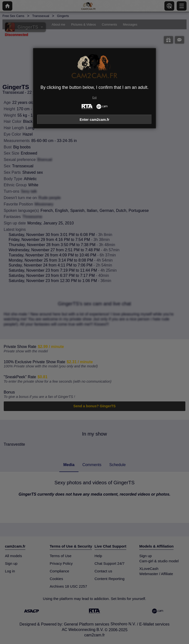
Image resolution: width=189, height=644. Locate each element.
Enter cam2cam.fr (95, 120)
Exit (94, 98)
